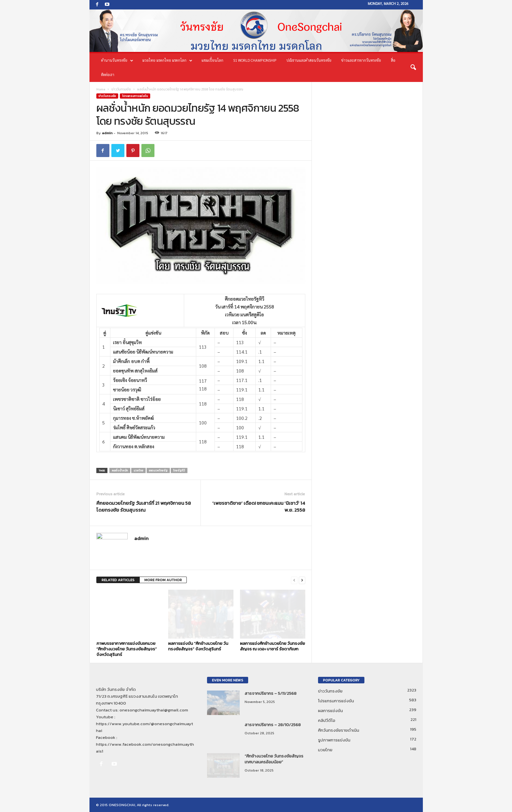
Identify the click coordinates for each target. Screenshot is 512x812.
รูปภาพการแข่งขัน (334, 740)
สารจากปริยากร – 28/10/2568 (273, 725)
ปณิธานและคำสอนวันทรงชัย (309, 60)
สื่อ (393, 60)
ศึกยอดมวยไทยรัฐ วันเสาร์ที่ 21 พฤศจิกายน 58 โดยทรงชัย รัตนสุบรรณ (144, 506)
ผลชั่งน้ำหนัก (120, 470)
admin (107, 133)
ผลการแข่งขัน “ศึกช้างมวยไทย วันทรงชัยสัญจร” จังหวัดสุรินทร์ (198, 646)
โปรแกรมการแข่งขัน (135, 96)
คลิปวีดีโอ (327, 720)
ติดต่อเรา (108, 75)
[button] (413, 68)
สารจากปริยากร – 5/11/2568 (271, 693)
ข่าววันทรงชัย (121, 89)
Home (101, 89)
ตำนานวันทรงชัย (117, 60)
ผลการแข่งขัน (330, 711)
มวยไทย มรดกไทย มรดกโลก (167, 60)
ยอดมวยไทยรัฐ (158, 470)
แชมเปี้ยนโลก (212, 60)
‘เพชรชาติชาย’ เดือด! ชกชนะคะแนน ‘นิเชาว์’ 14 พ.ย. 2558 (259, 506)
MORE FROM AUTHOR (163, 580)
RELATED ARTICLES (118, 580)
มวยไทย (138, 470)
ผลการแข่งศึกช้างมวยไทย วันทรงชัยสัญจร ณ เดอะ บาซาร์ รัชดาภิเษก (272, 646)
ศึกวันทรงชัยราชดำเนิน (339, 730)
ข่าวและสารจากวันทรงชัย (361, 60)
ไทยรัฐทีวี (179, 470)
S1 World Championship (255, 60)
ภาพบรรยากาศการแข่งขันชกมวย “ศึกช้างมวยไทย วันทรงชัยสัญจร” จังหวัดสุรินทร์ (127, 649)
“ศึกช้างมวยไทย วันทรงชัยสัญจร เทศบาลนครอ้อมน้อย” (274, 759)
